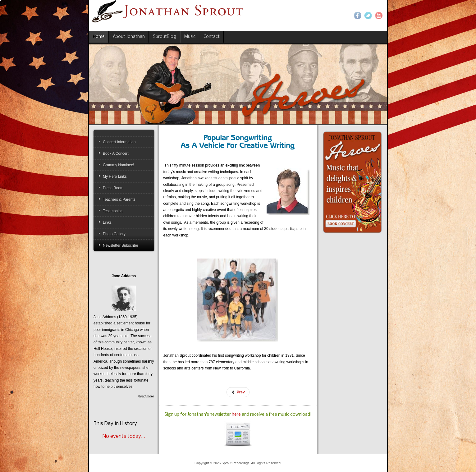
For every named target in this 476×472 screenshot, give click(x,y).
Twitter (368, 16)
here (237, 415)
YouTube (379, 16)
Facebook (358, 16)
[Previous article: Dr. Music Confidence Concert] (238, 392)
